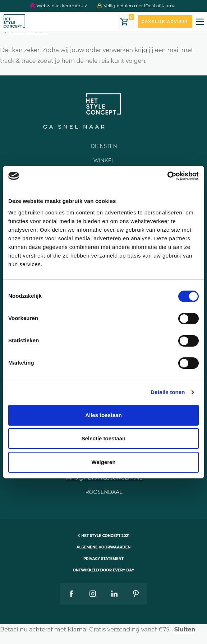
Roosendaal (104, 492)
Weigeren (103, 462)
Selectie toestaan (104, 438)
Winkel (104, 161)
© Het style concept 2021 (104, 536)
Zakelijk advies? (165, 22)
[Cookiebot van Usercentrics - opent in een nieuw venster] (167, 176)
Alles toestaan (103, 415)
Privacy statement (103, 559)
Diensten (104, 146)
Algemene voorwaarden (104, 547)
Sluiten (185, 629)
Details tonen (168, 392)
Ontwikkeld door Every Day (104, 570)
